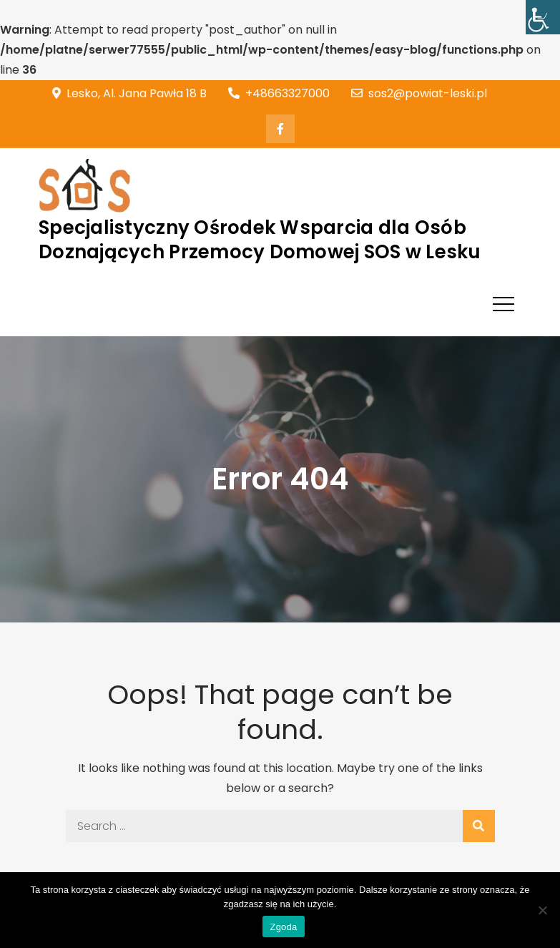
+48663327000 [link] (279, 93)
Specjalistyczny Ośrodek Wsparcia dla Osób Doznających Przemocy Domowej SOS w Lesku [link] (260, 240)
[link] (543, 17)
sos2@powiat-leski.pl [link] (419, 93)
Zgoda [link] (283, 927)
